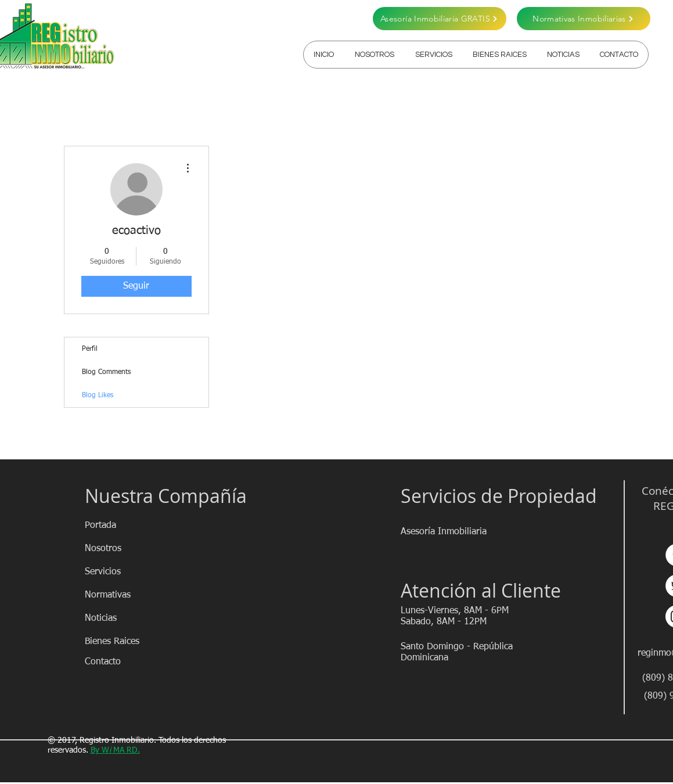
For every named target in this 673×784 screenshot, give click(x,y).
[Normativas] (126, 595)
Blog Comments (106, 372)
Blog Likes (98, 395)
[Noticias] (126, 618)
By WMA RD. (115, 750)
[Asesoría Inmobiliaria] (444, 532)
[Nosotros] (126, 549)
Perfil (90, 349)
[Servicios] (126, 572)
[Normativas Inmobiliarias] (584, 19)
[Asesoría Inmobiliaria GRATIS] (440, 19)
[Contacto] (126, 662)
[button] (433, 55)
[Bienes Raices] (126, 642)
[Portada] (126, 526)
